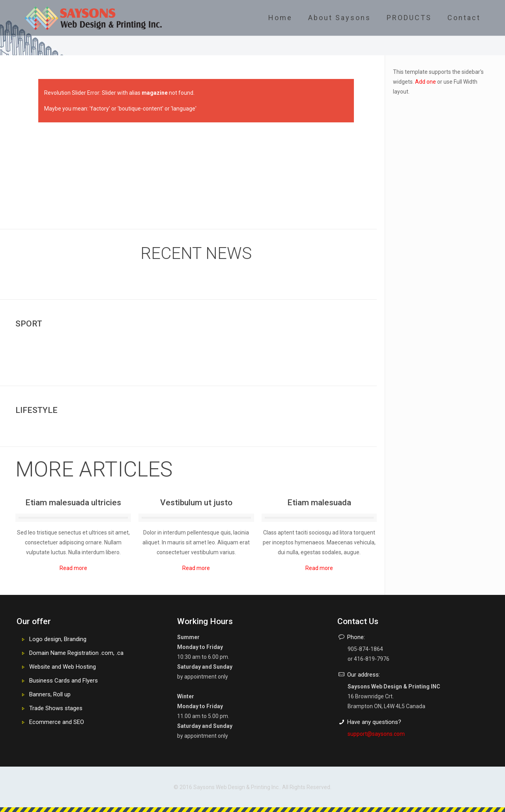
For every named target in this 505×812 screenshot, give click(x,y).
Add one (426, 82)
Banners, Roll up (50, 694)
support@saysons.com (376, 734)
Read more (73, 568)
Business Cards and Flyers (64, 681)
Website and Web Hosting (63, 667)
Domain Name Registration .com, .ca (76, 653)
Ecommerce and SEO (57, 722)
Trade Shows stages (56, 708)
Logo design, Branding (58, 639)
